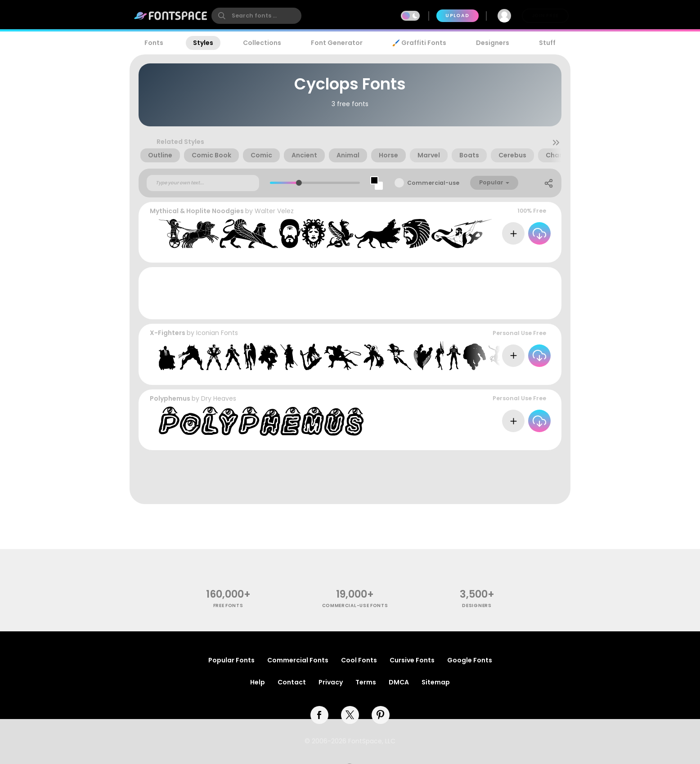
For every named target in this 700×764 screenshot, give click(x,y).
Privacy (331, 682)
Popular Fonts (231, 660)
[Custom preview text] (203, 183)
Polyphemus (170, 398)
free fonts (228, 605)
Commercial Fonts (298, 660)
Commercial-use (433, 183)
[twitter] (350, 715)
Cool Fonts (359, 660)
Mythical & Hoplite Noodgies (197, 211)
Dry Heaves (219, 398)
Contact (292, 682)
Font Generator (337, 43)
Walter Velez (274, 211)
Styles (203, 43)
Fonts (154, 43)
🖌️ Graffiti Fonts (419, 43)
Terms (366, 682)
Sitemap (436, 682)
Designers (493, 43)
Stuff (547, 43)
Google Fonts (470, 660)
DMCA (399, 682)
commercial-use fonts (355, 605)
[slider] (298, 183)
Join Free (545, 16)
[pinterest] (381, 715)
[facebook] (319, 715)
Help (258, 682)
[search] (256, 16)
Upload (457, 16)
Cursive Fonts (412, 660)
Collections (262, 43)
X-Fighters (168, 333)
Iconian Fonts (217, 333)
